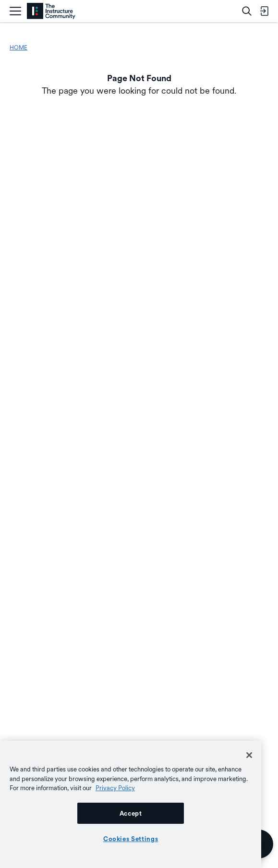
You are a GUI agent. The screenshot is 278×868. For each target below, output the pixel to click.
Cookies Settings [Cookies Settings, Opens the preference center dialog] (131, 839)
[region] (131, 804)
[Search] (247, 11)
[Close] (249, 755)
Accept (131, 813)
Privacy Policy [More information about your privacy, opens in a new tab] (115, 788)
